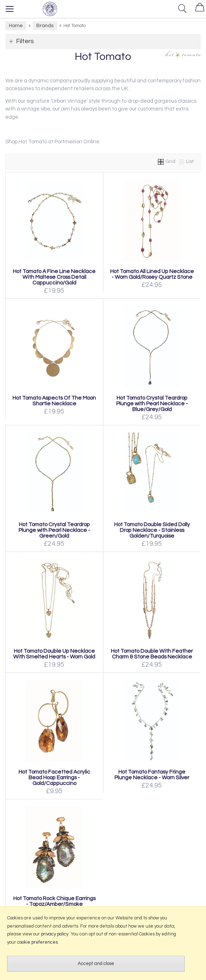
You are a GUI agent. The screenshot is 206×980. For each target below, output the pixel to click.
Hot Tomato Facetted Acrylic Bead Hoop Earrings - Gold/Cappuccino (54, 778)
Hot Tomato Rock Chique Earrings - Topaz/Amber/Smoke (54, 901)
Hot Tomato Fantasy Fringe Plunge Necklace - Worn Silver (152, 775)
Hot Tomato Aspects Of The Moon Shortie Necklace (54, 401)
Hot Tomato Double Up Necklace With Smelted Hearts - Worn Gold (54, 654)
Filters (25, 41)
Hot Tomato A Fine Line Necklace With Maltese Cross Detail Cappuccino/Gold (54, 277)
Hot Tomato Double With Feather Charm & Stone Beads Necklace (152, 654)
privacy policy (55, 934)
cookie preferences (37, 942)
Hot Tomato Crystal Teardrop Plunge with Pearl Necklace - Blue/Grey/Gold (152, 404)
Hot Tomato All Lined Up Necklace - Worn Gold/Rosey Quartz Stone (152, 274)
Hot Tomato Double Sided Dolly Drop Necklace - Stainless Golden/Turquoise (152, 530)
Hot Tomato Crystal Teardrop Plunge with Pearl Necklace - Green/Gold (54, 530)
